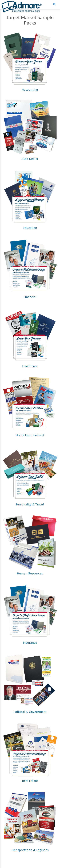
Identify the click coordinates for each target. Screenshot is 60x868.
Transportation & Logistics (30, 850)
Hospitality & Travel (30, 504)
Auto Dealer (30, 159)
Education (30, 228)
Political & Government (30, 712)
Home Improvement (30, 435)
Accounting (30, 90)
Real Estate (30, 781)
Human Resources (30, 574)
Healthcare (30, 366)
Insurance (30, 643)
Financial (30, 297)
